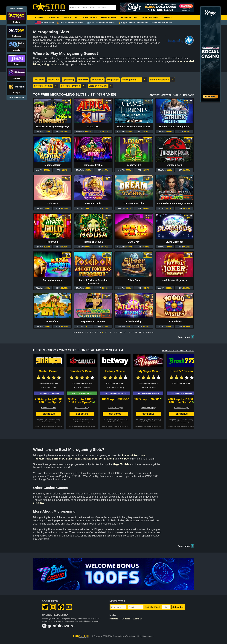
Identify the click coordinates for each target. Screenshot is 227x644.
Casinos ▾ (54, 17)
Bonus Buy (98, 80)
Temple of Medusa (93, 242)
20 (144, 332)
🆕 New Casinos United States (101, 23)
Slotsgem (17, 36)
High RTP (83, 80)
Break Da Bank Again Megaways (52, 127)
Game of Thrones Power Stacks (134, 127)
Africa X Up (93, 127)
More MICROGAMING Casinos (178, 351)
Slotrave (16, 78)
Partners (114, 619)
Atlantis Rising (134, 321)
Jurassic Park (175, 165)
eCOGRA (38, 503)
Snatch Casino (49, 371)
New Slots (54, 80)
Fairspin (17, 93)
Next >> (150, 332)
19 (140, 332)
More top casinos (17, 98)
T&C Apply (44, 420)
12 (113, 332)
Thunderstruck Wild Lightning (175, 127)
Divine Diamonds (175, 242)
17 (132, 332)
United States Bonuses (162, 23)
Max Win (166, 95)
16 (129, 332)
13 (117, 332)
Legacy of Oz (134, 165)
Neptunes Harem (52, 165)
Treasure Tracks (93, 203)
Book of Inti (52, 321)
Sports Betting (129, 17)
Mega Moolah (121, 464)
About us (138, 619)
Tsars (16, 64)
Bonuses (40, 17)
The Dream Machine (134, 203)
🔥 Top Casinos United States (70, 23)
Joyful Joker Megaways (175, 280)
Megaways (113, 80)
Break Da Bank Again (67, 459)
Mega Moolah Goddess (93, 321)
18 (136, 332)
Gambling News (150, 17)
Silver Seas (134, 280)
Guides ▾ (167, 17)
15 (125, 332)
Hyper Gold (52, 242)
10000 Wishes (175, 321)
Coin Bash (52, 203)
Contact (126, 619)
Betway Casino (115, 371)
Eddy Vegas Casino (148, 371)
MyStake (17, 50)
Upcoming (68, 80)
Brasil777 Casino (182, 371)
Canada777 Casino (82, 371)
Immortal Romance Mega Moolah (175, 203)
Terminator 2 (106, 459)
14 (121, 332)
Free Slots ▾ (71, 17)
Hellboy (124, 459)
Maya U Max (134, 242)
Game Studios (109, 17)
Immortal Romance (134, 455)
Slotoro (17, 22)
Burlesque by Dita (93, 165)
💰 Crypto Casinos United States (133, 23)
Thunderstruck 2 (43, 459)
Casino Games (89, 17)
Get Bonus (49, 414)
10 (106, 332)
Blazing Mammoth (52, 280)
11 (110, 332)
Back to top (184, 337)
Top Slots (39, 80)
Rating (177, 95)
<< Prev (77, 332)
